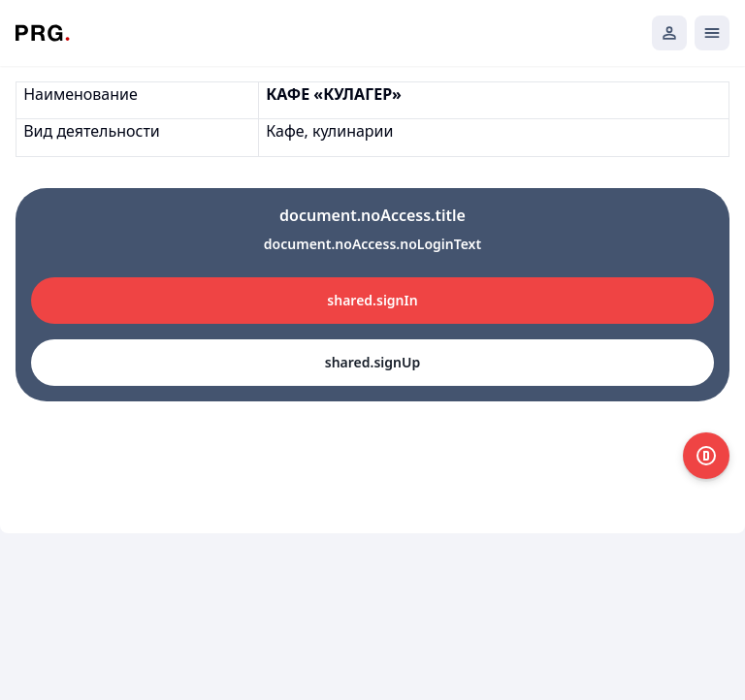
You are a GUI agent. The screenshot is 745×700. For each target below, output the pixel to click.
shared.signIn (372, 300)
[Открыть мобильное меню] (712, 33)
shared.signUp (372, 362)
